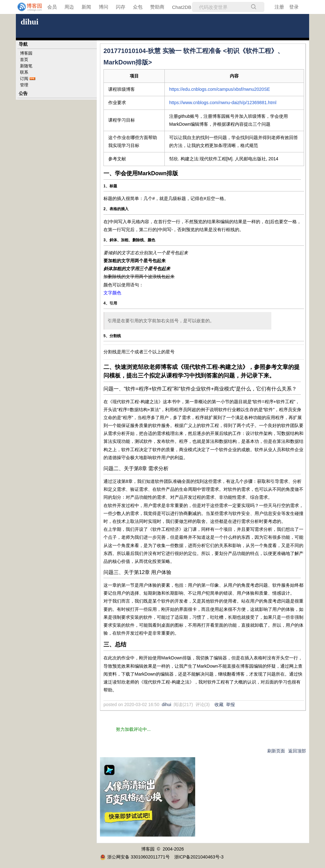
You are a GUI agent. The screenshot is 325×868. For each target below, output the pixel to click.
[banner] (25, 7)
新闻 (86, 7)
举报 (230, 704)
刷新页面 (276, 751)
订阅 (24, 79)
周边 (69, 7)
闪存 (121, 7)
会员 (52, 7)
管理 (24, 85)
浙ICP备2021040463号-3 (199, 857)
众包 (138, 7)
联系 (24, 72)
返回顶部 (297, 751)
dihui (30, 22)
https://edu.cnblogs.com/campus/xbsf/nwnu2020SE (220, 89)
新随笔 (26, 66)
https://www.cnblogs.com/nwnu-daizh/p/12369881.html (223, 103)
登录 (294, 7)
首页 (24, 60)
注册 (279, 7)
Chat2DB (182, 7)
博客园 (26, 53)
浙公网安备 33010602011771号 (135, 857)
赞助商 (157, 7)
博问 (103, 7)
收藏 (219, 704)
